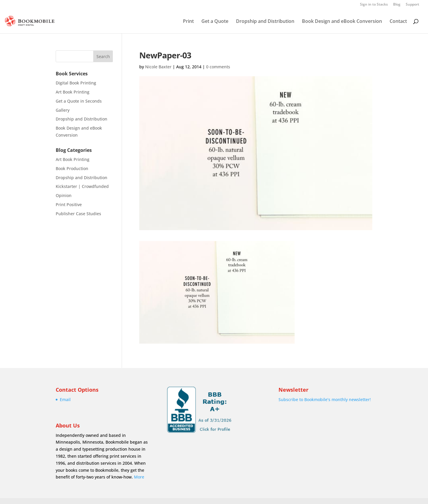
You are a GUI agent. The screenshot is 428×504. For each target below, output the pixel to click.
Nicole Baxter (158, 67)
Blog (397, 5)
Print (188, 22)
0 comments (218, 67)
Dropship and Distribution (265, 22)
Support (412, 5)
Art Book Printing (73, 92)
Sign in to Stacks (374, 5)
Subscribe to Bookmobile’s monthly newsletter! (325, 399)
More (139, 477)
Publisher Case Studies (78, 214)
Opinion (64, 195)
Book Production (72, 168)
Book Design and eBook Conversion (342, 22)
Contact (398, 22)
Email (65, 399)
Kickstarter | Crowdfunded (82, 186)
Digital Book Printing (76, 83)
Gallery (63, 110)
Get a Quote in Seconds (79, 101)
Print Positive (69, 205)
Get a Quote (215, 22)
